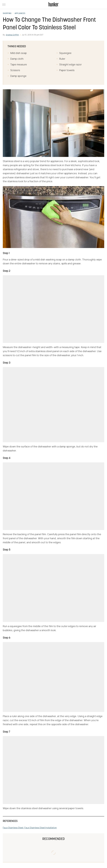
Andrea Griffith (12, 35)
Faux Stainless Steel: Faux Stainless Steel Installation (30, 828)
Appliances (20, 14)
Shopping (7, 14)
